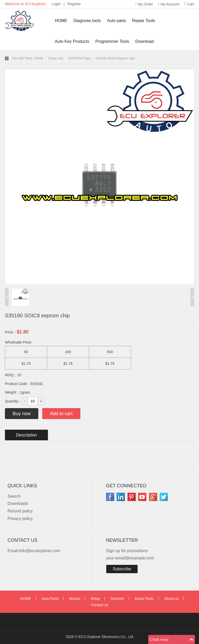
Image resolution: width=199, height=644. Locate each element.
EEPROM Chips (80, 58)
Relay (96, 599)
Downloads (18, 503)
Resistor (117, 599)
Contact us (100, 605)
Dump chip (56, 58)
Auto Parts (50, 599)
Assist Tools (144, 599)
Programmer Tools (112, 41)
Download (144, 41)
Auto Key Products (72, 41)
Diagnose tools (87, 21)
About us (171, 599)
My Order (144, 4)
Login (56, 4)
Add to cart (61, 414)
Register (74, 4)
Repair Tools (144, 21)
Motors (75, 599)
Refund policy (20, 511)
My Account (169, 4)
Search (14, 496)
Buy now (22, 414)
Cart (189, 4)
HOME (61, 21)
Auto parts (116, 21)
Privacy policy (20, 519)
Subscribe (122, 569)
